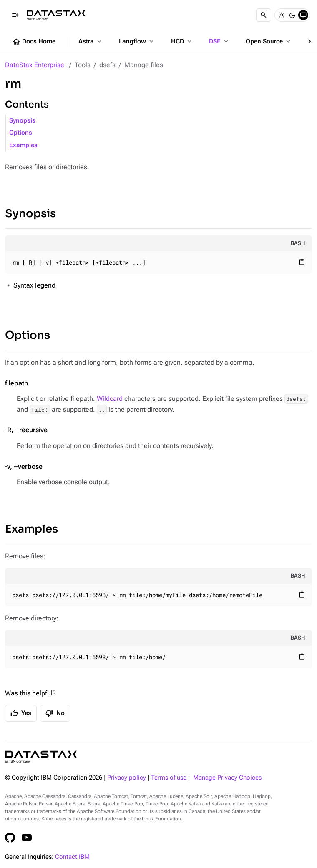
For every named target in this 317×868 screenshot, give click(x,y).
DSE (219, 41)
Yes (21, 713)
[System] (303, 15)
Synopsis (22, 121)
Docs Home (34, 42)
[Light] (282, 15)
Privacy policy (127, 778)
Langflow (137, 41)
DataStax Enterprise (35, 65)
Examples (23, 145)
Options (21, 133)
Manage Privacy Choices (227, 778)
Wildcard (110, 399)
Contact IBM (72, 857)
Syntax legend (34, 285)
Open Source (269, 41)
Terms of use (169, 778)
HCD (182, 41)
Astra (91, 41)
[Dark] (292, 15)
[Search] (264, 15)
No (55, 713)
